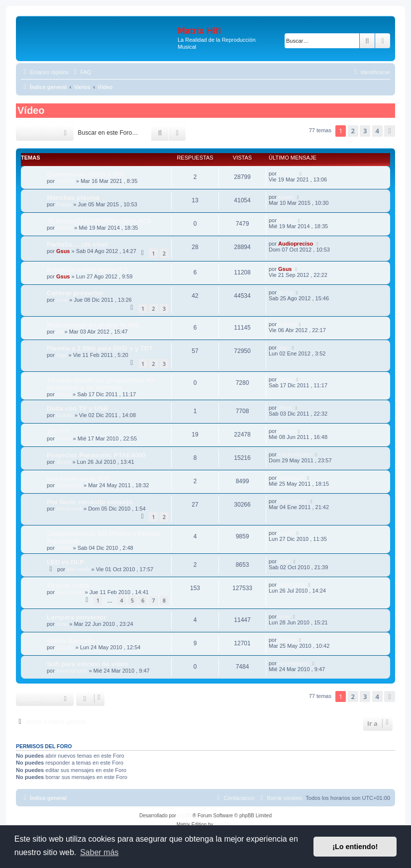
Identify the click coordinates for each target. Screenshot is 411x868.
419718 (65, 181)
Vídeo (31, 110)
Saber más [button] (99, 852)
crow (62, 300)
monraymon (293, 501)
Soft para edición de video (88, 664)
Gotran (65, 415)
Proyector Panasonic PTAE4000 (96, 455)
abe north (78, 569)
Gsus (63, 251)
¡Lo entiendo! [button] (355, 847)
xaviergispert (72, 671)
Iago (61, 355)
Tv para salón (68, 585)
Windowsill (69, 485)
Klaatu (64, 204)
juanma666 (70, 592)
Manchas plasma (73, 198)
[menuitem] (81, 72)
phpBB (185, 816)
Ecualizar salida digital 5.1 (87, 270)
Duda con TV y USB (77, 408)
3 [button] (365, 131)
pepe (284, 561)
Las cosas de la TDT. (79, 478)
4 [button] (377, 131)
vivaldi (64, 438)
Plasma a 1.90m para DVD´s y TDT (100, 348)
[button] (390, 131)
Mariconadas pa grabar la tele (93, 325)
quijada (287, 324)
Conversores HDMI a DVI (85, 174)
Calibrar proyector (75, 293)
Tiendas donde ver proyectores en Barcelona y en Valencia (100, 384)
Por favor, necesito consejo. (90, 502)
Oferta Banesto (70, 641)
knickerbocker (295, 454)
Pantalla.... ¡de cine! (77, 244)
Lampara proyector (76, 617)
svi (59, 332)
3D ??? (58, 432)
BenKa (64, 228)
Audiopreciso (296, 244)
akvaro (286, 431)
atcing (285, 292)
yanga (64, 394)
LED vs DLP (65, 562)
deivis (285, 408)
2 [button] (353, 131)
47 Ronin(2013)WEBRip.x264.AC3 (99, 221)
